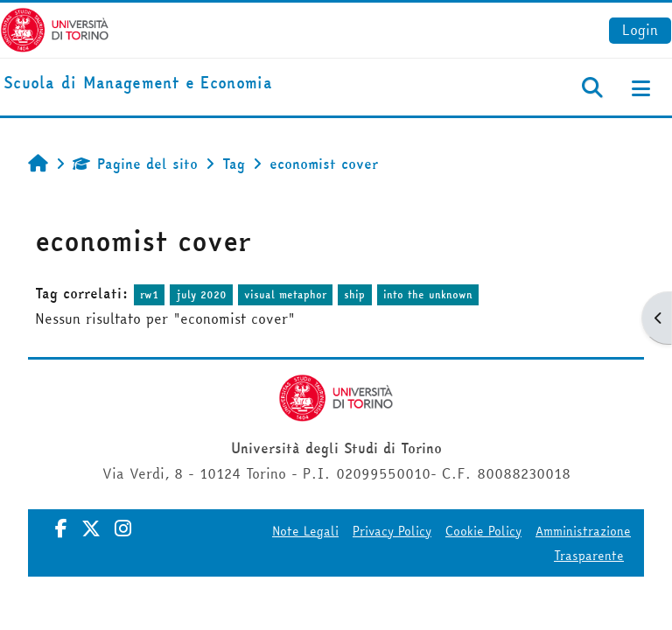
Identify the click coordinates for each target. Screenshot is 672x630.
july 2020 (202, 294)
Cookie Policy (483, 531)
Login (640, 30)
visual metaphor (285, 294)
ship (354, 294)
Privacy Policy (392, 531)
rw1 (149, 294)
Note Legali (305, 531)
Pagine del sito (135, 164)
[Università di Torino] (55, 28)
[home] (138, 84)
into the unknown (428, 294)
